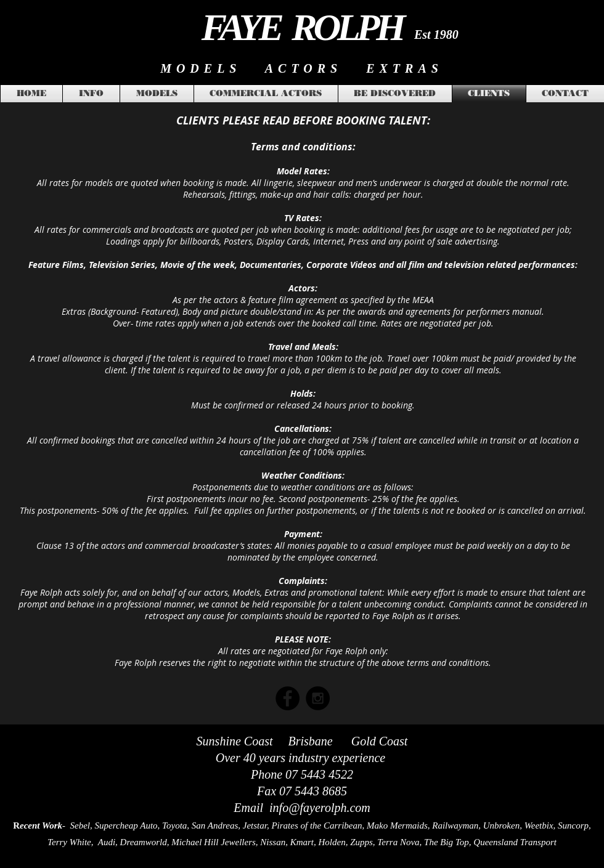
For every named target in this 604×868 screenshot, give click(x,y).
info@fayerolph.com (320, 808)
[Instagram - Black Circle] (318, 698)
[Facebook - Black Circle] (288, 698)
